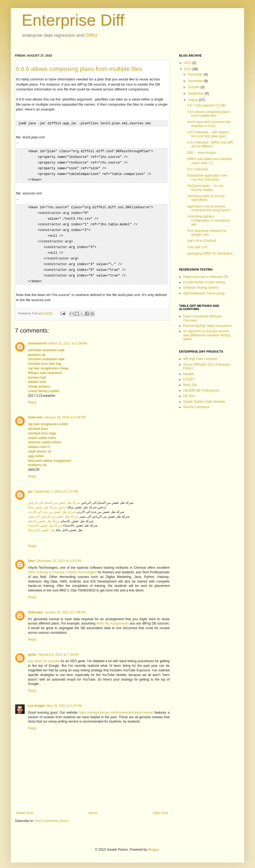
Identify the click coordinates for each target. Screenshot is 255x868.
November (196, 81)
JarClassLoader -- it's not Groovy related (205, 188)
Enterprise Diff (73, 20)
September (196, 93)
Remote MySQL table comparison (208, 326)
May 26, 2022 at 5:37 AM (64, 700)
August (194, 100)
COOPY (189, 379)
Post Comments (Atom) (52, 815)
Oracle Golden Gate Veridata (204, 402)
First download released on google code (207, 233)
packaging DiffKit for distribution (210, 253)
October (194, 87)
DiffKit (91, 35)
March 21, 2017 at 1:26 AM (68, 338)
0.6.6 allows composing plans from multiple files (79, 69)
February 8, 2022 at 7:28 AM (58, 649)
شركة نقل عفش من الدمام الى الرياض (54, 497)
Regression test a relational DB (205, 277)
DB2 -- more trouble (201, 153)
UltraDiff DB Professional (201, 391)
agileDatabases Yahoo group (204, 293)
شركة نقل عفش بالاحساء (45, 520)
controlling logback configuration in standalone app (209, 220)
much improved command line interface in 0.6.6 (209, 124)
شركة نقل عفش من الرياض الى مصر (53, 511)
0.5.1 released (197, 169)
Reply (32, 397)
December (196, 74)
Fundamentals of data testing (204, 282)
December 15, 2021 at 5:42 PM (59, 555)
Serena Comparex (196, 407)
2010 (188, 69)
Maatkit (188, 374)
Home (93, 807)
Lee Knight (36, 700)
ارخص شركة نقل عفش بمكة (47, 502)
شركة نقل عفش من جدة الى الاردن (52, 506)
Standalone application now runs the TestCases (207, 177)
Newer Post (25, 807)
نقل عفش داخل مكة (41, 524)
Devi (31, 555)
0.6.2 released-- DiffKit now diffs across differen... (210, 144)
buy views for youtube (44, 655)
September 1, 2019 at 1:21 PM (56, 486)
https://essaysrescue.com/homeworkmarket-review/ (116, 707)
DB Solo (189, 396)
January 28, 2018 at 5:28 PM (65, 412)
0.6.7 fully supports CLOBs (207, 105)
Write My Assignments (113, 618)
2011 (188, 63)
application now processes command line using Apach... (210, 208)
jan (30, 486)
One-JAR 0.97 (197, 247)
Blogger (153, 844)
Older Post (160, 807)
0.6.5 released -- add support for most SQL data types (208, 134)
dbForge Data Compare (200, 359)
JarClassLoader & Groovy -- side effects (207, 198)
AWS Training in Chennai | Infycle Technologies (62, 567)
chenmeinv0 (37, 338)
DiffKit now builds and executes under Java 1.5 (210, 161)
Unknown (35, 412)
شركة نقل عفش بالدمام (44, 515)
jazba (32, 649)
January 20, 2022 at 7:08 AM (65, 607)
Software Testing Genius (201, 288)
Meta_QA (190, 385)
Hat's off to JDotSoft (202, 241)
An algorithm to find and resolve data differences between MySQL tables (207, 335)
